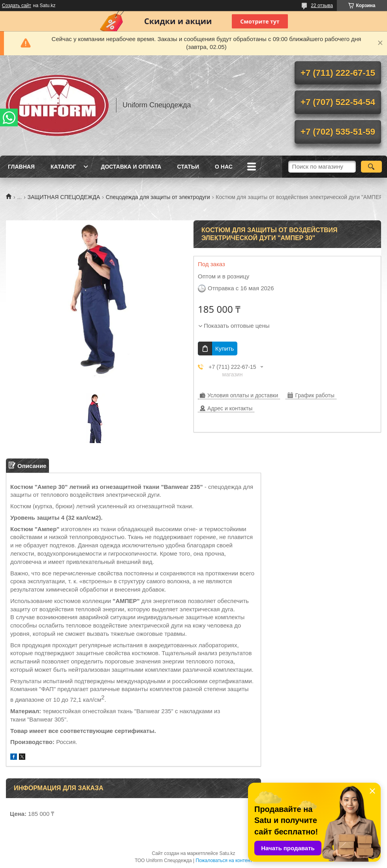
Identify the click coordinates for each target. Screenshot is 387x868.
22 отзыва (322, 6)
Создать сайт (17, 6)
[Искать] (371, 167)
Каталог (63, 167)
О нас (224, 167)
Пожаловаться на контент (224, 860)
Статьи (188, 167)
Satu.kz (227, 853)
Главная (21, 167)
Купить (224, 349)
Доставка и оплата (131, 167)
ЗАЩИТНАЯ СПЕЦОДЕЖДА (64, 197)
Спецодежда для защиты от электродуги (158, 197)
